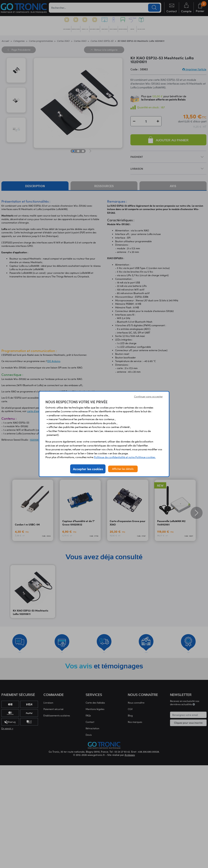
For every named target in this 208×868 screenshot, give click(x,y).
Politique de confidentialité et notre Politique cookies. (125, 457)
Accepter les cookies (88, 469)
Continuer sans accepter (148, 396)
